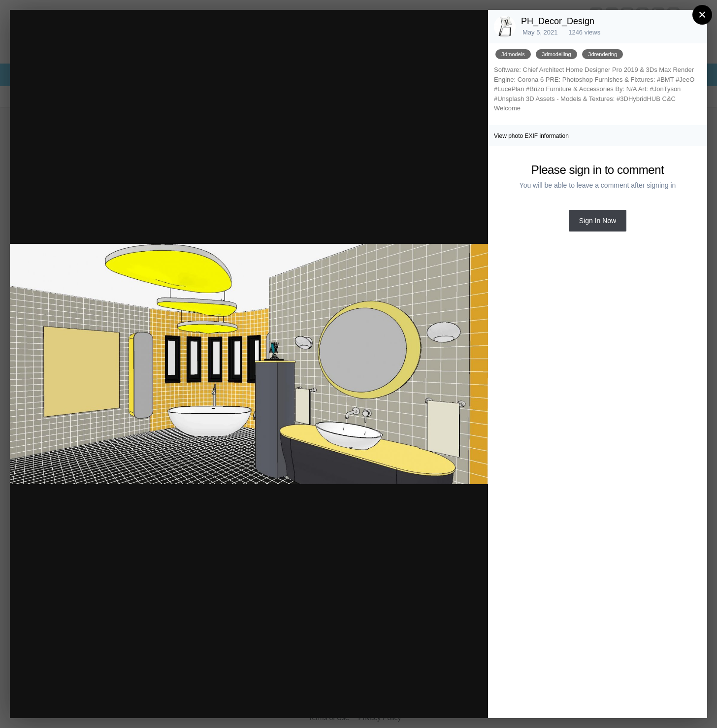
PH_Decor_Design (558, 21)
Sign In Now (598, 221)
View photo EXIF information (531, 136)
